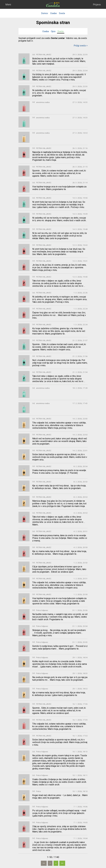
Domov (45, 13)
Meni (8, 4)
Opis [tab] (53, 31)
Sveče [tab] (61, 31)
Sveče (62, 13)
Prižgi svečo (81, 46)
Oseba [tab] (46, 31)
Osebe (53, 13)
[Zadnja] (62, 863)
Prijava (97, 4)
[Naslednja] (56, 863)
